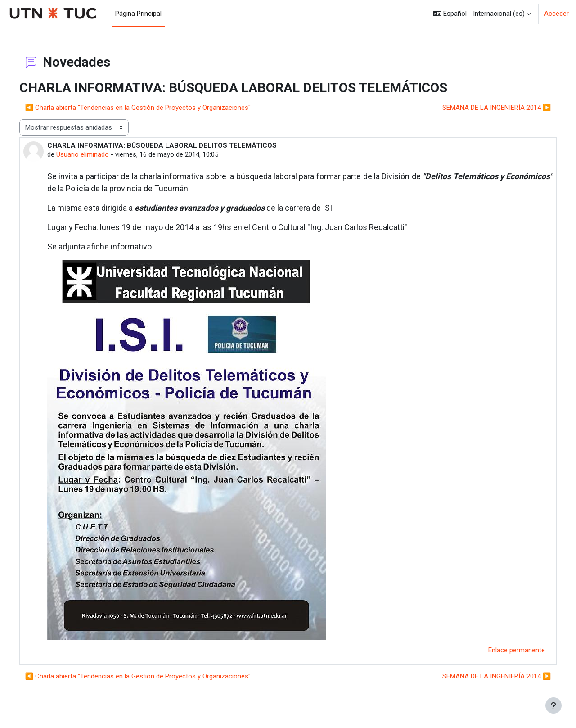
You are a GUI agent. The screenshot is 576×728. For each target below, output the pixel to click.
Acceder (556, 14)
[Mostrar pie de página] (553, 705)
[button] (482, 14)
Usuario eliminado (95, 155)
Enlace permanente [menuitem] (504, 651)
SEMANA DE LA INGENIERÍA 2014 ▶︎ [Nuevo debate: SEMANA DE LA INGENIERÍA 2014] (484, 108)
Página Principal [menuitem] (138, 14)
